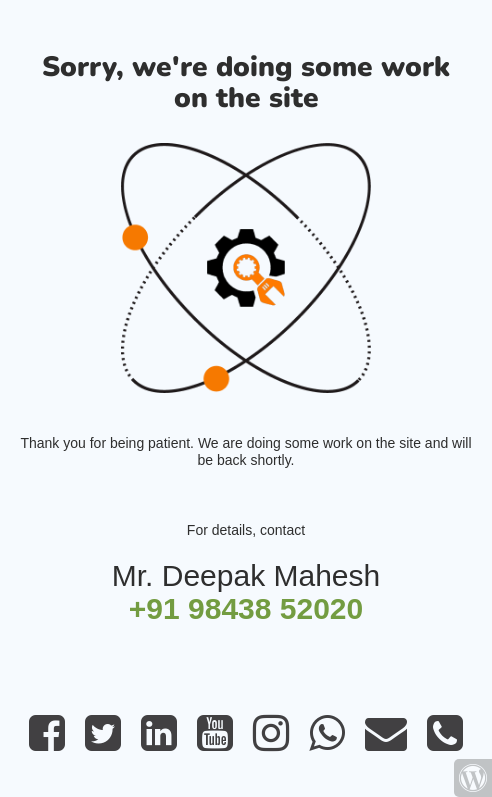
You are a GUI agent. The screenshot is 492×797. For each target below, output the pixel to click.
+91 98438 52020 (246, 608)
